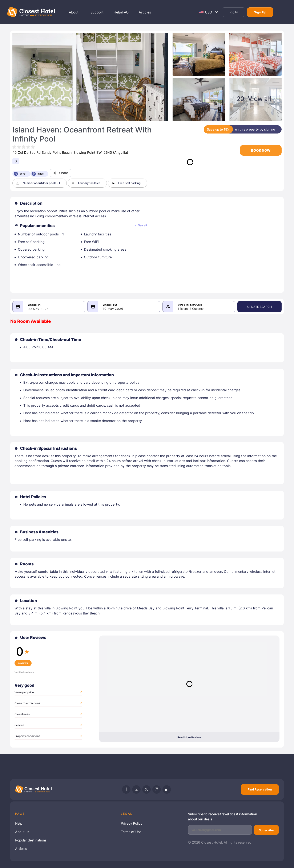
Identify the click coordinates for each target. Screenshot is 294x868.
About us (22, 832)
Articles (21, 849)
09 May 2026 (38, 309)
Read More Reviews (189, 737)
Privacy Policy (132, 823)
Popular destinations (31, 840)
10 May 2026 (113, 309)
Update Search (259, 307)
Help (19, 823)
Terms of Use (131, 832)
